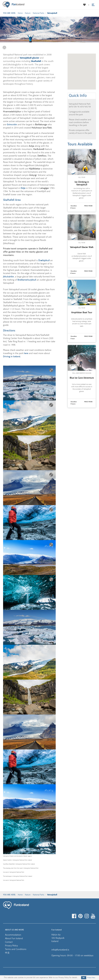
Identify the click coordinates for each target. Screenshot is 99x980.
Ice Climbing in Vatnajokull (82, 183)
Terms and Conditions (16, 949)
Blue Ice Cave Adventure (82, 378)
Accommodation (13, 935)
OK (84, 978)
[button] (89, 5)
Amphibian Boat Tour (82, 312)
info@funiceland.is (60, 950)
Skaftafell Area (12, 200)
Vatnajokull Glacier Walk (82, 247)
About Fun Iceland (14, 938)
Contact (9, 942)
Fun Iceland (14, 5)
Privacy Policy (11, 946)
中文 (7, 953)
